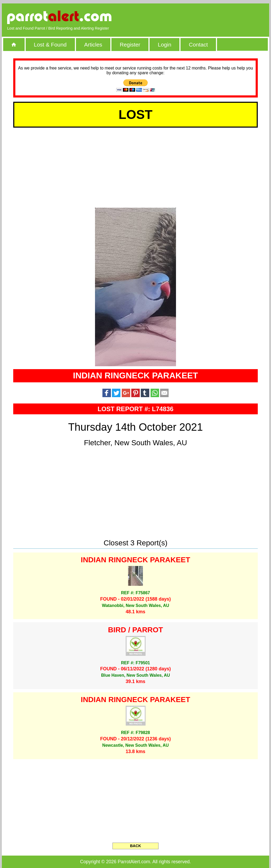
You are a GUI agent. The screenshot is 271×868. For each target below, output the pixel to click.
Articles (93, 45)
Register (130, 45)
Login (164, 45)
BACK (135, 846)
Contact (198, 45)
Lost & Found (50, 45)
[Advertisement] (203, 17)
